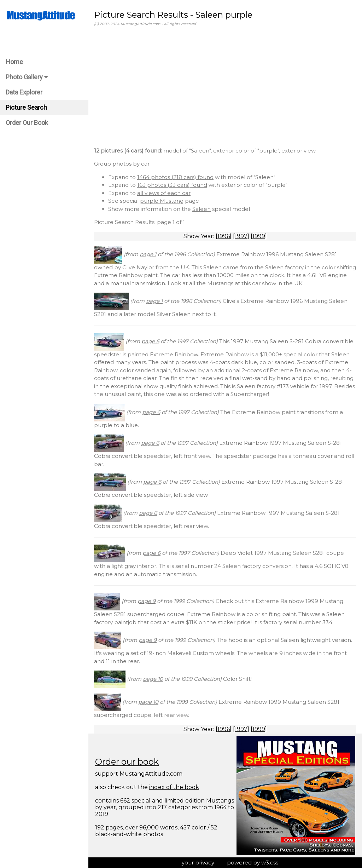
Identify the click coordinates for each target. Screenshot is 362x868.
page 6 (151, 412)
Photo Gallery (27, 77)
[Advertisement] (225, 88)
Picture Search (26, 107)
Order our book (127, 762)
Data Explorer (24, 92)
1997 (241, 236)
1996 (224, 236)
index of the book (174, 787)
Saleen (202, 209)
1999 (259, 236)
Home (14, 62)
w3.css (270, 863)
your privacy (198, 863)
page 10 (153, 679)
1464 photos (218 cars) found (175, 177)
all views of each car (164, 193)
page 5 (150, 341)
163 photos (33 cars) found (172, 185)
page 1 (148, 254)
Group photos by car (122, 164)
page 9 (147, 601)
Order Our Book (27, 123)
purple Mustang (162, 201)
